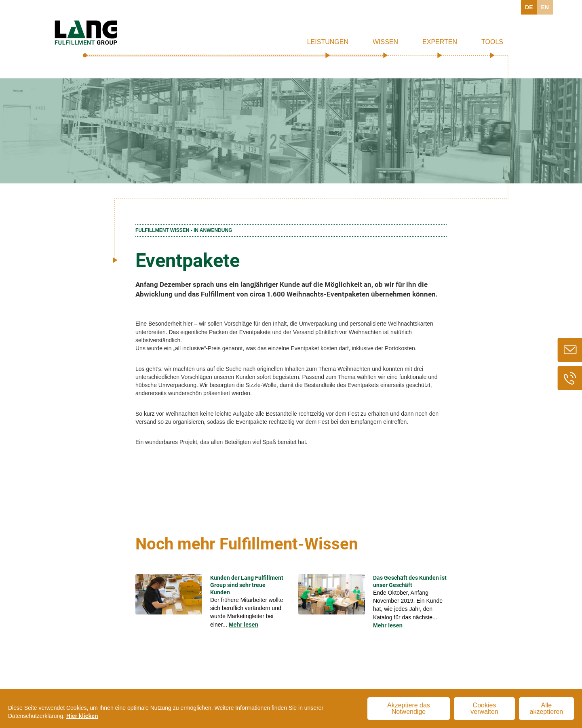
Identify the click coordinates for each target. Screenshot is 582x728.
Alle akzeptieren (547, 708)
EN (545, 7)
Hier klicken (82, 716)
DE (529, 7)
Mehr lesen (244, 625)
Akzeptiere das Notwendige (409, 708)
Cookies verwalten (484, 708)
